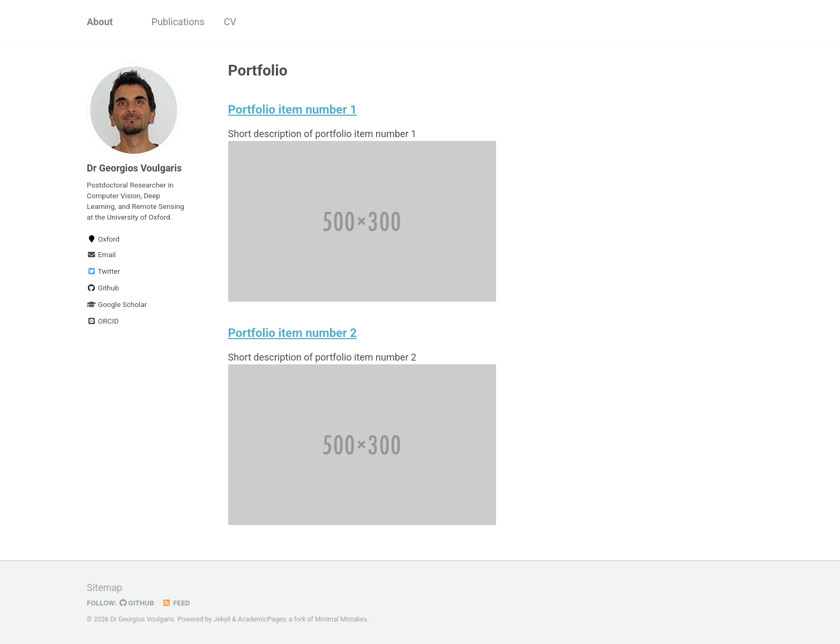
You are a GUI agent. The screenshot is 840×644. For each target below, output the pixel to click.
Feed (176, 603)
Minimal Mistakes (341, 619)
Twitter (103, 271)
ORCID (103, 321)
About (100, 22)
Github (103, 288)
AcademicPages (262, 619)
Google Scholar (117, 304)
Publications (178, 22)
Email (101, 254)
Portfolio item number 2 (293, 333)
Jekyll (222, 619)
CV (230, 22)
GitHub (137, 603)
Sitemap (104, 587)
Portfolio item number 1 (293, 109)
